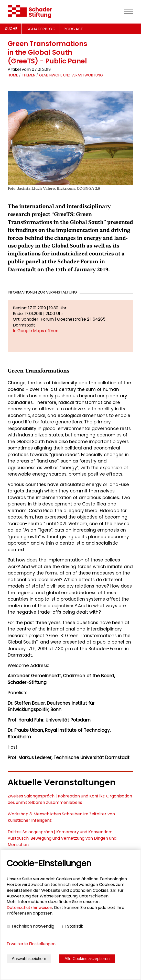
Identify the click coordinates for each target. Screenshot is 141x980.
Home (13, 75)
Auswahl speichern (29, 959)
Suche (11, 29)
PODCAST (73, 29)
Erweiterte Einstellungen (31, 944)
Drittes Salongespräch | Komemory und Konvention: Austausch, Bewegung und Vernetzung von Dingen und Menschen (62, 838)
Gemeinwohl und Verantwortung (71, 75)
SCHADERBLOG (41, 29)
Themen (29, 75)
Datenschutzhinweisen (29, 908)
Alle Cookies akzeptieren (87, 959)
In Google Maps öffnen (36, 331)
